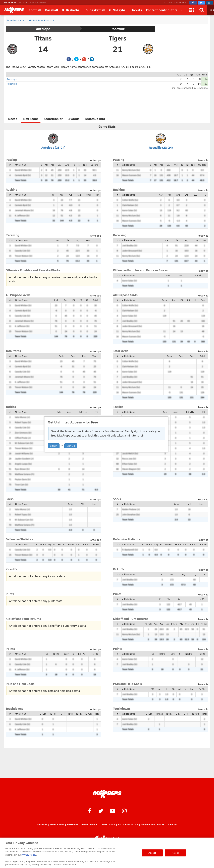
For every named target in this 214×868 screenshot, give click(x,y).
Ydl (83, 504)
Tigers (118, 38)
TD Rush (42, 714)
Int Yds (43, 544)
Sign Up (71, 446)
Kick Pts (82, 654)
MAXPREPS (10, 2)
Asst (69, 412)
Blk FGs (96, 544)
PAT (153, 689)
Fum (168, 275)
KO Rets (148, 624)
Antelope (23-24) (53, 147)
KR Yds (204, 624)
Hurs (94, 504)
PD (55, 544)
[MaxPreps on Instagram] (209, 3)
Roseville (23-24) (161, 147)
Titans (43, 38)
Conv (66, 654)
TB (204, 574)
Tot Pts (95, 654)
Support (172, 825)
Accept (152, 853)
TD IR (70, 714)
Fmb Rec (62, 544)
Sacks (70, 504)
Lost (181, 275)
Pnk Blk (198, 275)
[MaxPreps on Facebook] (193, 3)
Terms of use (108, 825)
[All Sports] (183, 10)
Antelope (43, 29)
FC (197, 624)
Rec (58, 240)
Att (46, 165)
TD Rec (53, 714)
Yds (52, 165)
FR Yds (71, 544)
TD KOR (88, 714)
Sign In (54, 446)
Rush (56, 300)
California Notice (128, 825)
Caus (79, 544)
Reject (175, 853)
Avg (67, 165)
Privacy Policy (89, 825)
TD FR (62, 714)
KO (162, 574)
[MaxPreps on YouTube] (113, 811)
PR (81, 300)
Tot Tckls (83, 412)
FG (173, 689)
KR (74, 300)
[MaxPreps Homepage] (107, 794)
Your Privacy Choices (153, 825)
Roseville (118, 29)
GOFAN (23, 2)
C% (59, 165)
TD (74, 165)
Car (54, 195)
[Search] (202, 10)
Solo (59, 412)
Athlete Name (21, 165)
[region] (107, 853)
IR (87, 300)
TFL (96, 412)
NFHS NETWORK (39, 2)
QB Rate (95, 165)
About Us (42, 825)
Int (79, 165)
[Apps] (192, 10)
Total (95, 300)
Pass (73, 356)
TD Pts (56, 654)
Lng (85, 165)
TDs (46, 654)
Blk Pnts (87, 544)
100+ (89, 195)
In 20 (202, 599)
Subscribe (73, 825)
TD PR (79, 714)
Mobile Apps (57, 825)
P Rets (174, 624)
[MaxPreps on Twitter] (201, 3)
